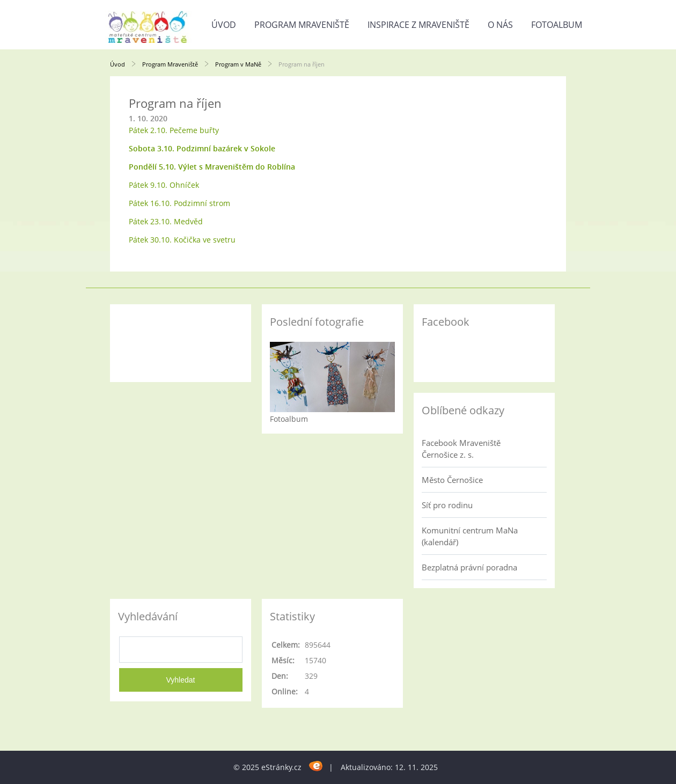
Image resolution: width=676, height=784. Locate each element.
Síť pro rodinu (447, 505)
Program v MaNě (238, 64)
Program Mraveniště (302, 25)
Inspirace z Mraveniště (418, 25)
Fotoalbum (557, 25)
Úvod (224, 25)
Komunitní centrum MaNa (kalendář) (470, 536)
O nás (500, 25)
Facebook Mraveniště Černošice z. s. (461, 449)
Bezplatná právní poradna (469, 567)
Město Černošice (452, 480)
